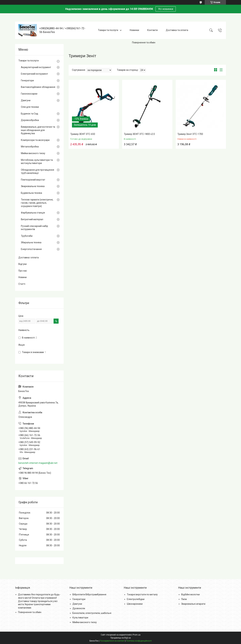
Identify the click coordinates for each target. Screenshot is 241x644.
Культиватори (80, 618)
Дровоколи (79, 608)
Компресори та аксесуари (35, 140)
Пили (184, 599)
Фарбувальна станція (33, 213)
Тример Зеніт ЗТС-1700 (190, 134)
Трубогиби (27, 236)
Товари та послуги (108, 30)
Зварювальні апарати (193, 604)
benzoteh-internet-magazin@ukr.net (38, 463)
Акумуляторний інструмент (36, 67)
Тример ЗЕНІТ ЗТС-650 (83, 134)
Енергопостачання (31, 249)
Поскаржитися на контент (112, 641)
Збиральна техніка (31, 242)
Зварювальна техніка (33, 186)
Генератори (27, 80)
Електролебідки (136, 599)
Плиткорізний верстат (33, 180)
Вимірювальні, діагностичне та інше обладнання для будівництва (38, 130)
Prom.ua (137, 635)
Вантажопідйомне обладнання (38, 87)
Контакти (152, 30)
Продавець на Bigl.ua (121, 638)
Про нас (23, 271)
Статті (22, 284)
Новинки (134, 30)
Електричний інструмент (34, 74)
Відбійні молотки (190, 594)
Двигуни (26, 100)
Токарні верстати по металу (142, 594)
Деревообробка (30, 120)
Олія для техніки (30, 107)
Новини (23, 277)
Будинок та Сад (30, 114)
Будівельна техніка (31, 193)
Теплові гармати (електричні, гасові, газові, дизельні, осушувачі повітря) (37, 203)
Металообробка (30, 147)
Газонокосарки (29, 94)
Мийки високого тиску (33, 153)
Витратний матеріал (32, 219)
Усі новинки (166, 9)
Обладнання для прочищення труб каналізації (37, 171)
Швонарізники (135, 604)
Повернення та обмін (144, 42)
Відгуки (23, 264)
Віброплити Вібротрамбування (89, 594)
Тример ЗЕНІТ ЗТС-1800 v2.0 (139, 134)
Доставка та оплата (177, 30)
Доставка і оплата (29, 257)
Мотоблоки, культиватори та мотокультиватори (37, 162)
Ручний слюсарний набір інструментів (34, 228)
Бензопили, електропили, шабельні (92, 613)
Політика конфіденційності (139, 641)
